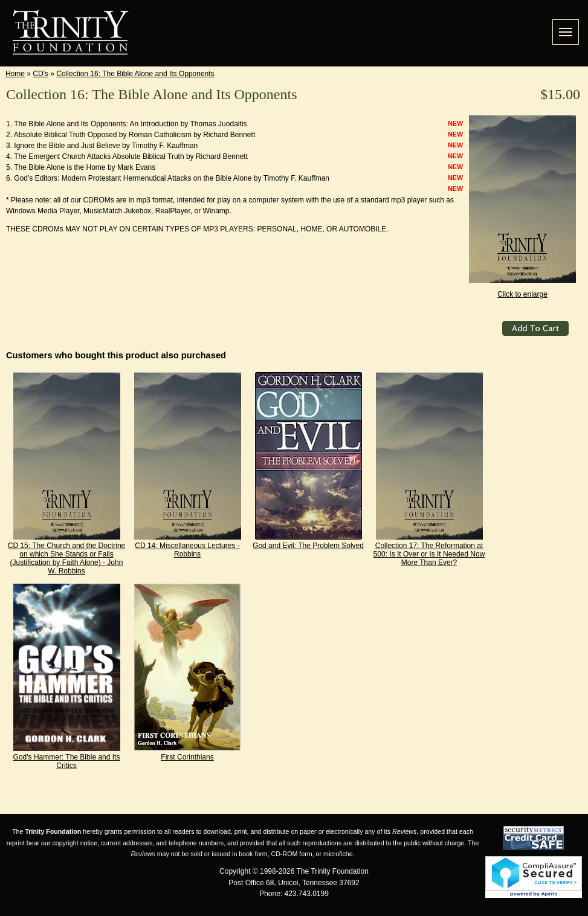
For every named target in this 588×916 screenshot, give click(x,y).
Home (15, 74)
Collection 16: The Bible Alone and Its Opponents (135, 74)
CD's (40, 74)
